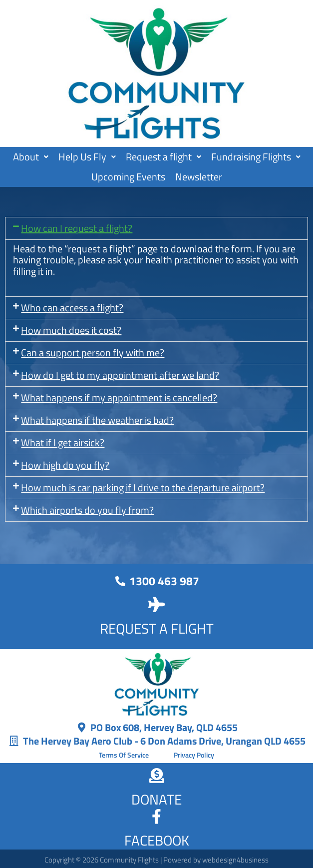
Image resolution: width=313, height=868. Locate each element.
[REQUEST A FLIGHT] (157, 605)
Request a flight (163, 157)
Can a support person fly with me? (93, 353)
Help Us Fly (87, 157)
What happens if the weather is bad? (97, 420)
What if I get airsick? (63, 442)
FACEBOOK (157, 840)
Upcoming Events (128, 177)
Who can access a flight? (72, 308)
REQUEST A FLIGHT (157, 628)
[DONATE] (157, 776)
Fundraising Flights (256, 157)
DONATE (156, 799)
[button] (31, 157)
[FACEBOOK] (157, 817)
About (31, 157)
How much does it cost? (71, 330)
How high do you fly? (65, 465)
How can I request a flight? (77, 228)
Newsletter (199, 177)
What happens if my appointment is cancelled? (119, 398)
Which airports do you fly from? (87, 510)
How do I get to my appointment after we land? (120, 375)
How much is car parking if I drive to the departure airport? (143, 487)
